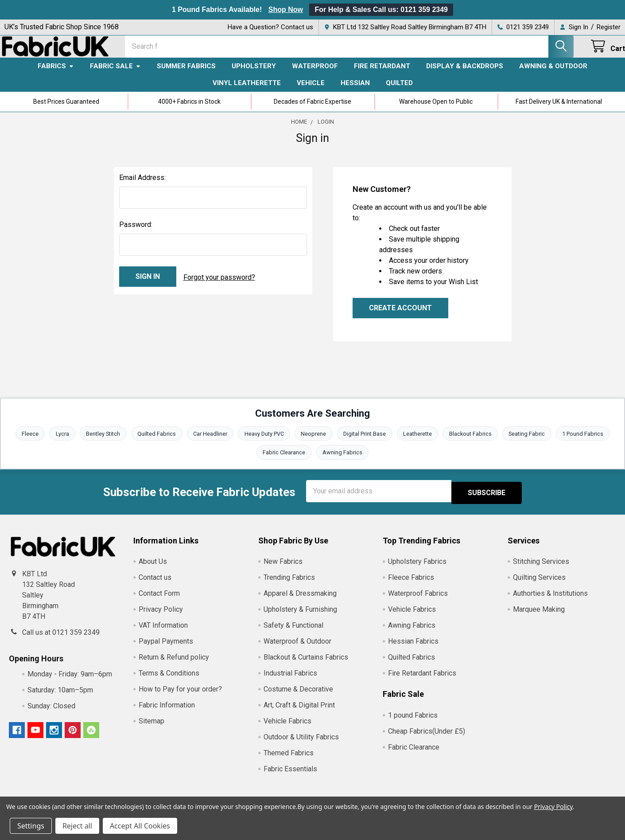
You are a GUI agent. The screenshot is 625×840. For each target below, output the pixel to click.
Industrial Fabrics (290, 681)
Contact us (155, 585)
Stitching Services (541, 569)
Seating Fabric (530, 442)
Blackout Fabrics (473, 442)
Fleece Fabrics (411, 585)
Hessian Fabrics (413, 649)
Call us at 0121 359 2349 (61, 639)
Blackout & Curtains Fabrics (306, 665)
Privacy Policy (161, 617)
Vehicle (311, 91)
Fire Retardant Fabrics (422, 681)
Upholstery (254, 74)
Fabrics (56, 74)
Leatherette (419, 442)
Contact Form (159, 601)
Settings (31, 826)
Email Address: (142, 186)
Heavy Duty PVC (264, 442)
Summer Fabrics (186, 74)
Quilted (399, 91)
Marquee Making (539, 617)
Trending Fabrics (289, 585)
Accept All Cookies (140, 826)
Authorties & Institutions (550, 601)
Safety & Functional (293, 633)
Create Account (400, 316)
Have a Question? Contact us (270, 27)
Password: (136, 232)
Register (609, 27)
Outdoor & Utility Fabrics (301, 744)
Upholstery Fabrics (417, 569)
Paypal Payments (166, 649)
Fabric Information (167, 713)
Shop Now (286, 10)
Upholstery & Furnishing (300, 617)
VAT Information (163, 633)
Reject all (77, 826)
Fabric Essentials (290, 776)
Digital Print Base (366, 442)
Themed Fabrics (289, 760)
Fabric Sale (115, 74)
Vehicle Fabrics (287, 729)
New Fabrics (283, 569)
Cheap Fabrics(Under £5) (427, 738)
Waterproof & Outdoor (297, 649)
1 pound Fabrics (413, 722)
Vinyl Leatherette (247, 91)
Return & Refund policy (174, 665)
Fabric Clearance (284, 461)
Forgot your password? (219, 284)
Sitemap (151, 729)
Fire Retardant (382, 74)
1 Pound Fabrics (587, 442)
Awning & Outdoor (553, 74)
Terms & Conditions (169, 681)
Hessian (355, 91)
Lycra (59, 442)
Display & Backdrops (465, 74)
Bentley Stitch (101, 442)
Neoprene (314, 442)
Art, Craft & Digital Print (299, 713)
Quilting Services (539, 585)
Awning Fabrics (343, 461)
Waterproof (315, 74)
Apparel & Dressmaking (300, 601)
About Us (153, 569)
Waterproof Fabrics (418, 601)
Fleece (26, 442)
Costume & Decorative (298, 697)
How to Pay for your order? (180, 697)
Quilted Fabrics (155, 442)
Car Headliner (209, 442)
